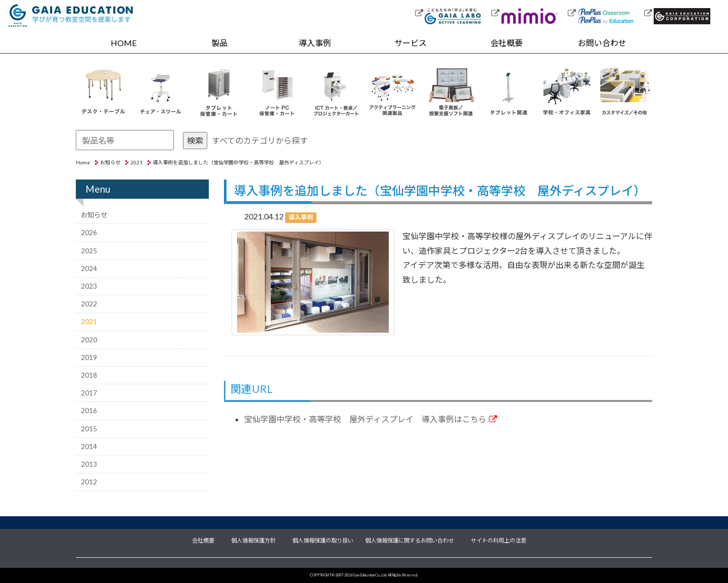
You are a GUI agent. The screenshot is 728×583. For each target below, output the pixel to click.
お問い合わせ (602, 43)
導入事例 (315, 43)
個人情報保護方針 (253, 540)
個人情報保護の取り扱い (323, 540)
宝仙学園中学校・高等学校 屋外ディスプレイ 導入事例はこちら (371, 419)
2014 (89, 446)
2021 (136, 162)
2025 (89, 251)
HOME (124, 43)
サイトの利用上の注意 (498, 540)
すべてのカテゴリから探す (260, 140)
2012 (89, 482)
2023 (89, 286)
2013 (89, 464)
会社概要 (507, 43)
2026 (89, 233)
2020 (89, 340)
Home (83, 162)
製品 (219, 43)
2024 (89, 268)
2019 (89, 357)
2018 (89, 375)
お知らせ (110, 162)
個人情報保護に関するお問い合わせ (409, 540)
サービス (411, 43)
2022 (89, 304)
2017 (89, 393)
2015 (89, 429)
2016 (89, 411)
